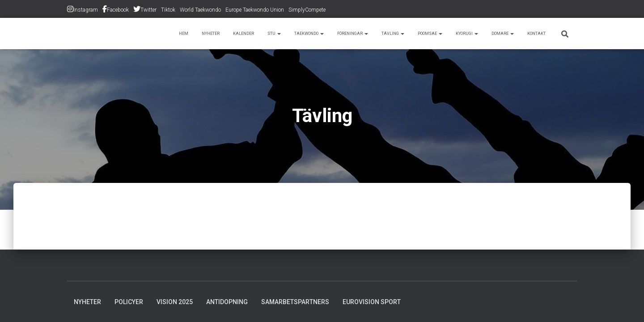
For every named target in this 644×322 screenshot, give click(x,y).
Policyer (129, 302)
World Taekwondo (200, 10)
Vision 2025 (175, 302)
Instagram (86, 10)
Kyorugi (453, 34)
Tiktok (168, 10)
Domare (494, 34)
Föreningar (321, 34)
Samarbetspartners (295, 302)
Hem (125, 34)
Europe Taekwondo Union (255, 10)
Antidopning (227, 302)
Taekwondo (269, 34)
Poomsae (410, 34)
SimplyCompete (307, 10)
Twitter (148, 10)
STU (228, 34)
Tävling (367, 34)
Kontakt (534, 34)
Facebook (118, 10)
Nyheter (156, 34)
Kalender (194, 34)
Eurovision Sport (372, 302)
